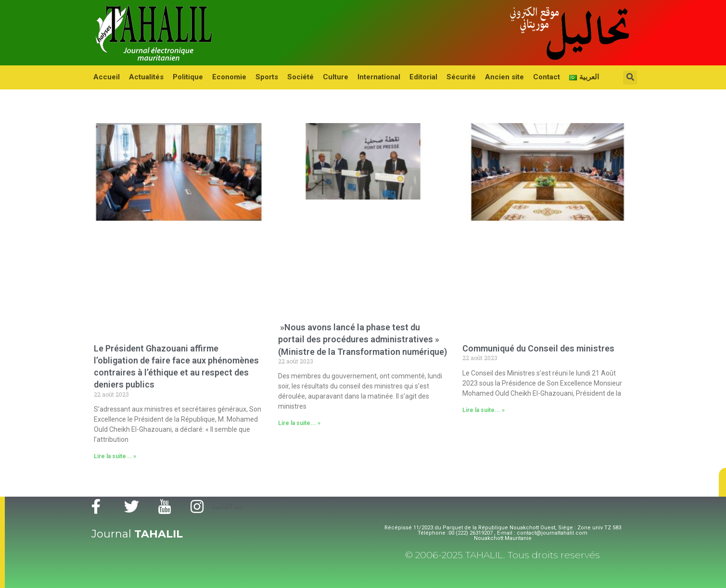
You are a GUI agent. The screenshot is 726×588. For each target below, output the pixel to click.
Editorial (411, 77)
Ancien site (490, 77)
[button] (722, 482)
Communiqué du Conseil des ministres (538, 348)
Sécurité (448, 77)
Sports (261, 77)
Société (293, 77)
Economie (224, 77)
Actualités (144, 77)
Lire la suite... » (115, 456)
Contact (530, 77)
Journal (137, 534)
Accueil (106, 77)
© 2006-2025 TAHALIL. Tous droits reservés (503, 555)
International (368, 77)
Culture (326, 77)
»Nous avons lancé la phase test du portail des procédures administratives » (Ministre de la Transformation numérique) (363, 339)
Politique (185, 77)
